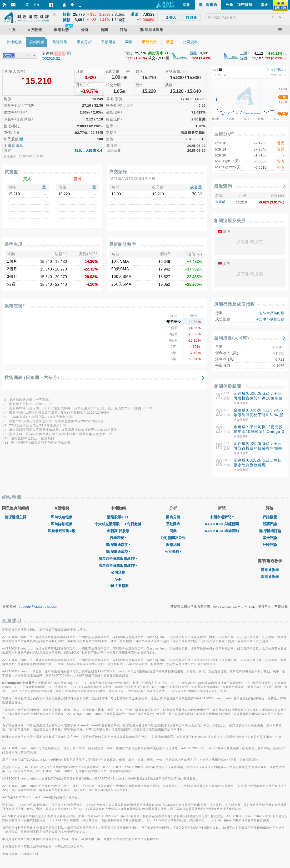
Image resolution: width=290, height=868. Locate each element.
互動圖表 (173, 524)
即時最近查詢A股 (62, 531)
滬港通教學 (270, 570)
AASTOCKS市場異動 (222, 531)
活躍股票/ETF (118, 517)
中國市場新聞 (222, 517)
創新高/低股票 (118, 531)
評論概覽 (270, 517)
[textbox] (245, 17)
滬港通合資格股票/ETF (118, 559)
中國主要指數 (118, 586)
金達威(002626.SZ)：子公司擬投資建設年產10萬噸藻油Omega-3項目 (258, 398)
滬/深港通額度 (118, 545)
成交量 (196, 187)
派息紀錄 (173, 545)
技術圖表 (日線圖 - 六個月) (32, 378)
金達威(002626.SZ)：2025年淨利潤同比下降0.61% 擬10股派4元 (258, 415)
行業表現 (118, 538)
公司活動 (118, 572)
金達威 (220, 202)
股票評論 (270, 524)
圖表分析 (173, 517)
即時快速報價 (62, 517)
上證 (244, 53)
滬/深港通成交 (118, 552)
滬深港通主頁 (15, 517)
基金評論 (270, 538)
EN (37, 5)
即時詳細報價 (62, 524)
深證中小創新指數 (270, 319)
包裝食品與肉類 (272, 313)
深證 (244, 58)
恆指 (129, 53)
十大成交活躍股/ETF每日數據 (118, 524)
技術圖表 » (276, 70)
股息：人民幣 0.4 (88, 150)
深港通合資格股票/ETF (118, 565)
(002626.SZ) (52, 58)
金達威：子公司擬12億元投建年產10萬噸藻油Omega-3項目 (259, 432)
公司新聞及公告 (173, 538)
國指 (194, 53)
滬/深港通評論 (270, 531)
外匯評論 (270, 545)
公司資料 (173, 552)
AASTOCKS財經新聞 (222, 524)
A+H (118, 579)
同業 (173, 531)
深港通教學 (270, 577)
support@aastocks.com (39, 607)
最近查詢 (223, 186)
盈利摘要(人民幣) (232, 338)
